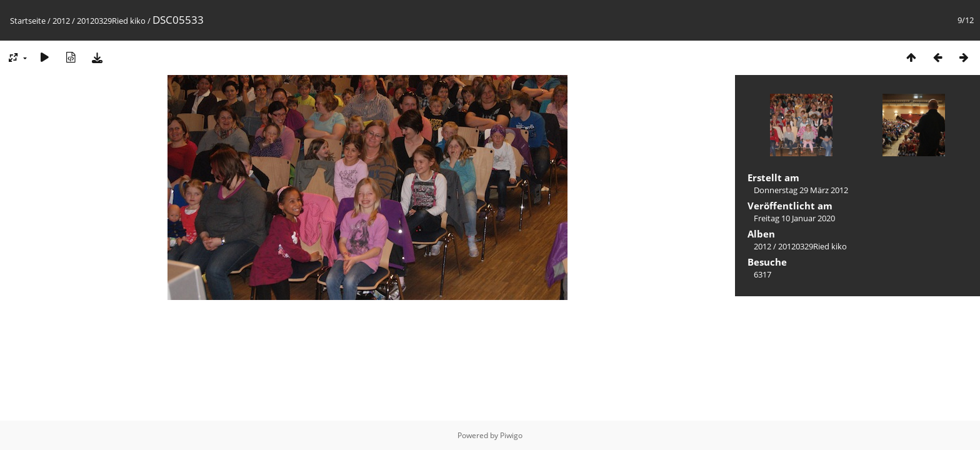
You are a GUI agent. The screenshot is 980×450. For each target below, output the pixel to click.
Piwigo (511, 435)
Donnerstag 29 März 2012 (801, 190)
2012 (61, 21)
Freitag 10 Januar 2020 (794, 218)
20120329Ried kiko (111, 21)
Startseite (28, 21)
